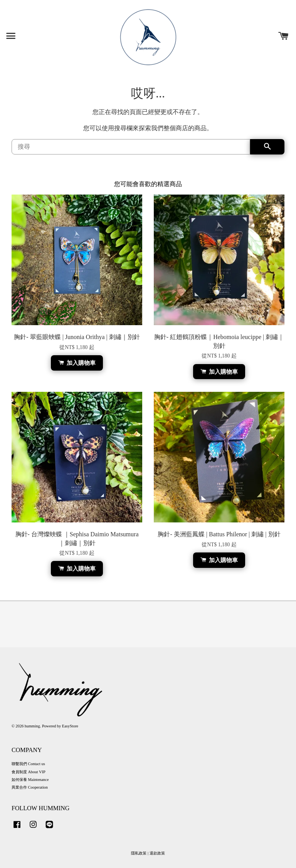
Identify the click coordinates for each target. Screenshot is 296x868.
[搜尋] (131, 147)
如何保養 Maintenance (30, 780)
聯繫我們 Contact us (28, 764)
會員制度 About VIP (29, 772)
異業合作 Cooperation (30, 787)
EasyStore (70, 726)
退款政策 (157, 853)
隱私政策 (139, 853)
